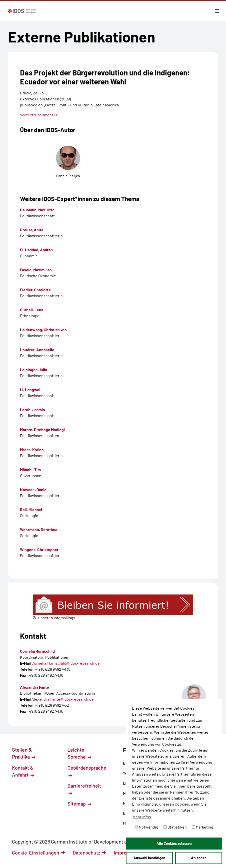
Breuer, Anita (32, 230)
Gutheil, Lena (32, 310)
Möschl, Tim (30, 469)
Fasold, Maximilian (36, 270)
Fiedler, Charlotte (35, 290)
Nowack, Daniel (34, 489)
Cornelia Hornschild (37, 651)
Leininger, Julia (33, 370)
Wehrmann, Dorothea (39, 529)
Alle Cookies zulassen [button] (174, 843)
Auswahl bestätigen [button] (149, 858)
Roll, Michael (31, 509)
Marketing (202, 827)
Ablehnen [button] (199, 858)
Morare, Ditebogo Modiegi (42, 430)
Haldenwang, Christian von (43, 330)
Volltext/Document (39, 115)
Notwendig (146, 827)
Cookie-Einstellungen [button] (38, 853)
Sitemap (79, 804)
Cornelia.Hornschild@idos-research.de (66, 663)
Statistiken (175, 827)
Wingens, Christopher (39, 549)
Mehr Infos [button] (142, 817)
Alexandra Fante (34, 687)
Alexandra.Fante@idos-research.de (63, 699)
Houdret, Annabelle (37, 350)
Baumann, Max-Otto (37, 210)
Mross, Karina (32, 449)
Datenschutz (89, 853)
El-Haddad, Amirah (36, 250)
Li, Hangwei (30, 390)
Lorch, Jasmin (32, 410)
